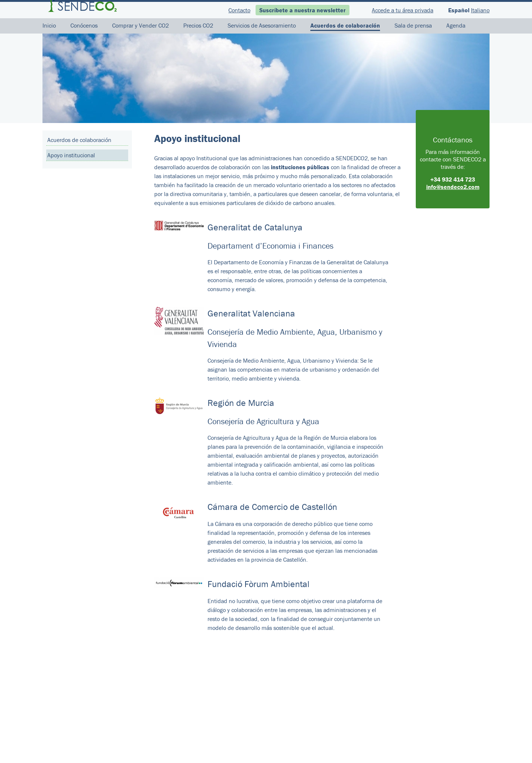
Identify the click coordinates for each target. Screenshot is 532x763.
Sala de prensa (413, 25)
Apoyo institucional (71, 155)
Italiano (480, 10)
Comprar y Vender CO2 (140, 25)
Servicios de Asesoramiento (262, 25)
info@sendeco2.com (453, 187)
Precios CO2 (198, 25)
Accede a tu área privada (403, 10)
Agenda (456, 25)
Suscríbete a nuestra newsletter (303, 10)
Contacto (239, 10)
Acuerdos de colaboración (345, 25)
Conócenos (84, 25)
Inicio (49, 25)
